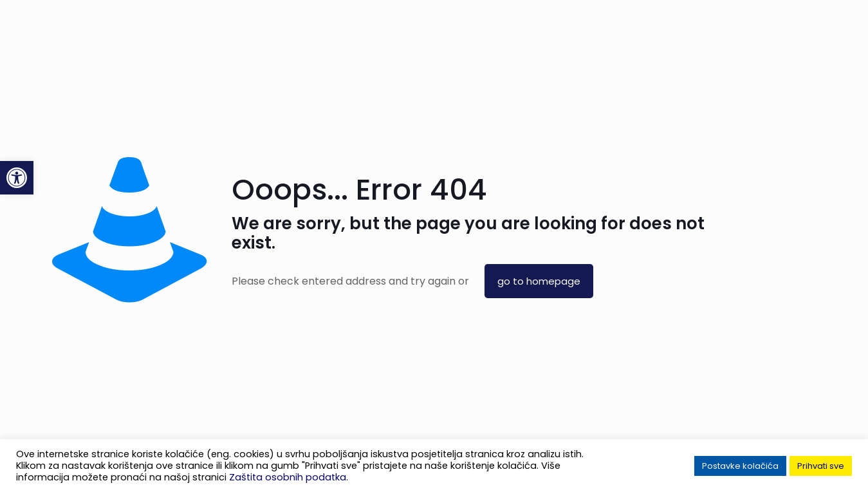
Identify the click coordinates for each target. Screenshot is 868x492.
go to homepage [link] (539, 281)
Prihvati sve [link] (821, 466)
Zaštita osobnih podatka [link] (288, 477)
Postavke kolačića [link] (740, 466)
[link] (17, 178)
